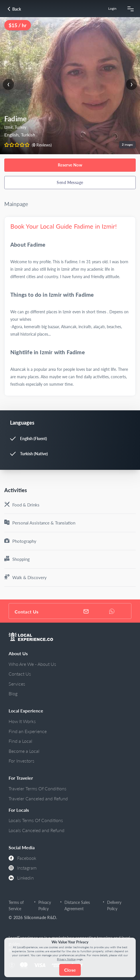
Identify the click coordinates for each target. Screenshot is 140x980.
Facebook (22, 858)
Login (112, 8)
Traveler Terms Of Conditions (38, 788)
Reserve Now (70, 165)
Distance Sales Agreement (77, 905)
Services (17, 684)
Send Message (70, 182)
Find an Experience (28, 731)
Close (70, 970)
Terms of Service (16, 905)
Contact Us (20, 674)
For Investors (21, 761)
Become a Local (24, 751)
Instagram (23, 868)
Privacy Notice (66, 959)
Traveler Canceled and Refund (38, 798)
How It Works (22, 721)
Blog (13, 693)
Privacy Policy (45, 905)
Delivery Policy (114, 905)
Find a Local (20, 741)
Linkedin (21, 878)
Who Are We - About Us (32, 664)
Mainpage (16, 204)
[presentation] (8, 84)
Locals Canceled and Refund (37, 830)
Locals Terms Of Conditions (36, 820)
